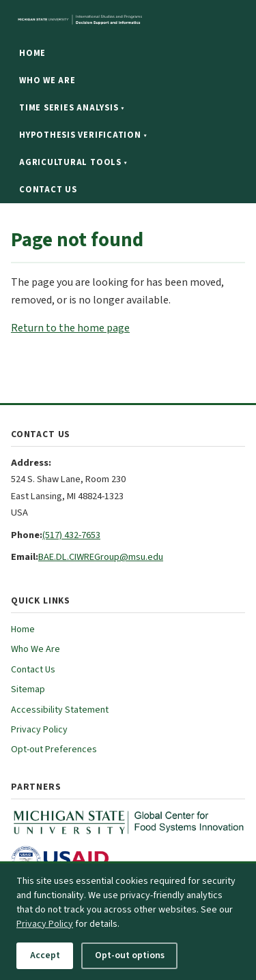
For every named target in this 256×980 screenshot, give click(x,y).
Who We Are (47, 80)
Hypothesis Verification (83, 135)
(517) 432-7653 (71, 535)
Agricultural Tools (73, 162)
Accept (45, 955)
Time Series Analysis (72, 108)
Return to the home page (70, 328)
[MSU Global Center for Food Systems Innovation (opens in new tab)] (128, 822)
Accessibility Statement (60, 710)
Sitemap (28, 689)
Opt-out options (130, 955)
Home (32, 53)
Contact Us (48, 190)
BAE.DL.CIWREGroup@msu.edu (101, 557)
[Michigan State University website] (128, 20)
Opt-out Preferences (54, 749)
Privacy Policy (39, 730)
